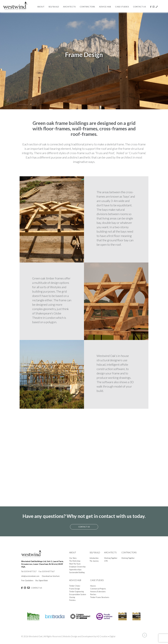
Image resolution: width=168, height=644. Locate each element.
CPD (106, 561)
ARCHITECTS (110, 552)
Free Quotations (27, 580)
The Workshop (75, 561)
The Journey (94, 561)
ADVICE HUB (75, 580)
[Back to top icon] (145, 635)
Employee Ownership (77, 567)
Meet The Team (75, 564)
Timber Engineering (76, 592)
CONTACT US (36, 588)
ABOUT (73, 552)
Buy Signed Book (42, 580)
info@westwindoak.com (30, 576)
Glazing (72, 597)
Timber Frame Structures (100, 597)
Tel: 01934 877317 (29, 571)
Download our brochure (51, 576)
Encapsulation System (78, 594)
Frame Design (75, 589)
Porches (93, 594)
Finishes (72, 600)
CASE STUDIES (97, 580)
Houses (93, 586)
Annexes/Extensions (98, 592)
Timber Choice (75, 586)
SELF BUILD (95, 552)
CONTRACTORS (129, 552)
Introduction (94, 558)
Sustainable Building (77, 572)
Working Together (111, 558)
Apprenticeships (75, 570)
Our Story (73, 558)
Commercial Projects (98, 589)
